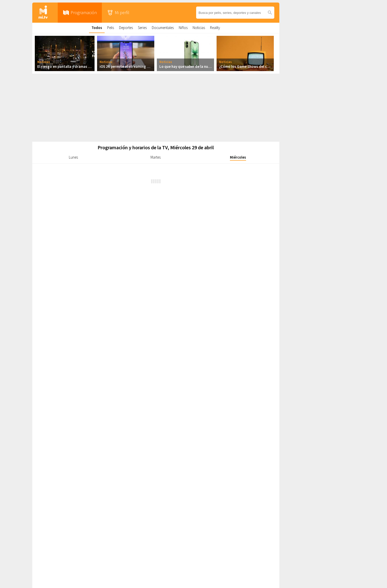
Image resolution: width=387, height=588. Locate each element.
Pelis (111, 28)
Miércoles (238, 157)
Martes (156, 157)
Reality (215, 28)
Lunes (73, 157)
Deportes (126, 28)
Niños (183, 28)
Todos (97, 28)
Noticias (199, 28)
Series (142, 28)
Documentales (163, 28)
